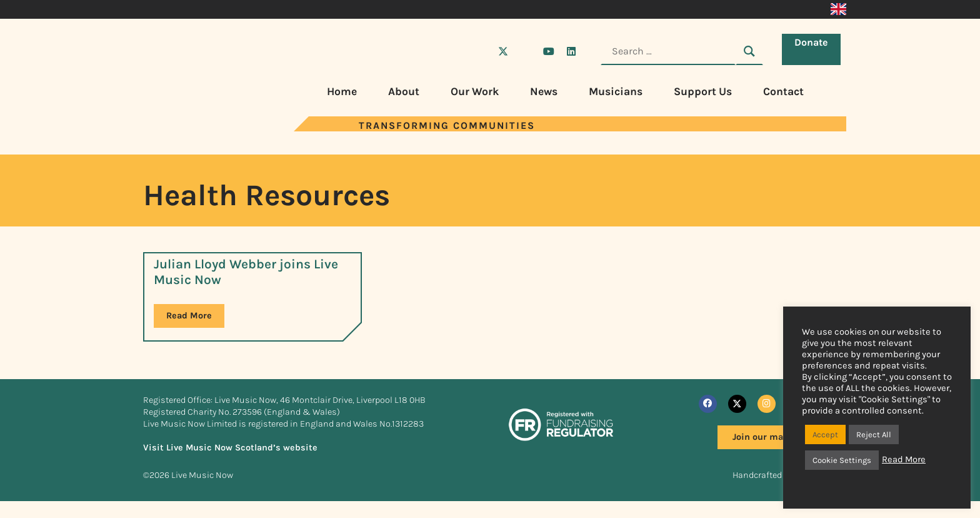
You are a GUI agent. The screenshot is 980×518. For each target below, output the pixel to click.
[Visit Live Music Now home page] (181, 128)
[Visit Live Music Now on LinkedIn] (571, 51)
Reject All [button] (874, 434)
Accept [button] (825, 434)
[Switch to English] (838, 9)
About (404, 91)
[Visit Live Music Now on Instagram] (526, 51)
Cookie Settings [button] (842, 460)
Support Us (703, 91)
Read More (904, 460)
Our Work (475, 91)
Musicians (616, 91)
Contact (783, 91)
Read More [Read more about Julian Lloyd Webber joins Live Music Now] (189, 316)
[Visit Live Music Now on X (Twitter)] (503, 51)
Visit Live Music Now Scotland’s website (230, 448)
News (544, 91)
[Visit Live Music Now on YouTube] (549, 51)
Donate (814, 50)
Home (342, 91)
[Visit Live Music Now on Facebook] (481, 51)
